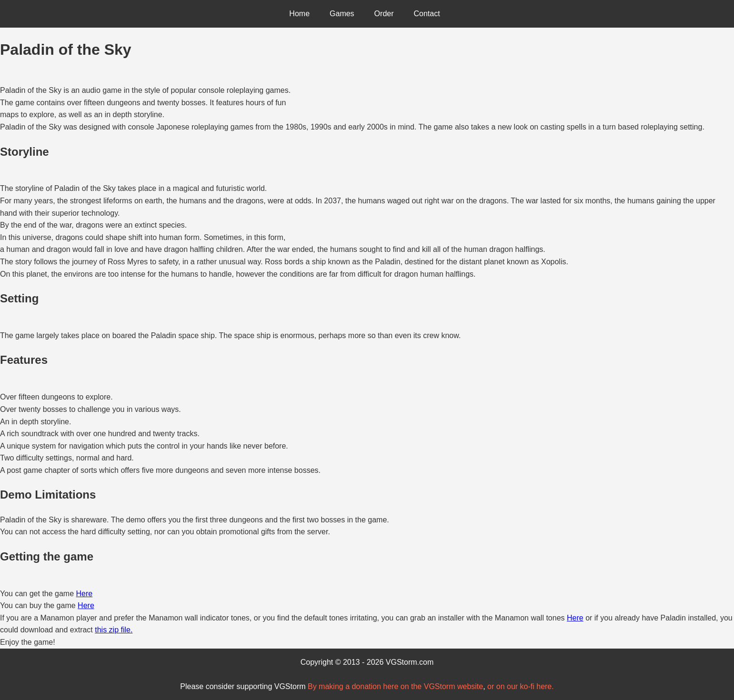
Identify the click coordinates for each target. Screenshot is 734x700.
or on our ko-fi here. (521, 686)
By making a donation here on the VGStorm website (395, 686)
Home (299, 14)
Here (85, 594)
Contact (427, 14)
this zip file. (114, 630)
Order (384, 14)
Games (342, 14)
